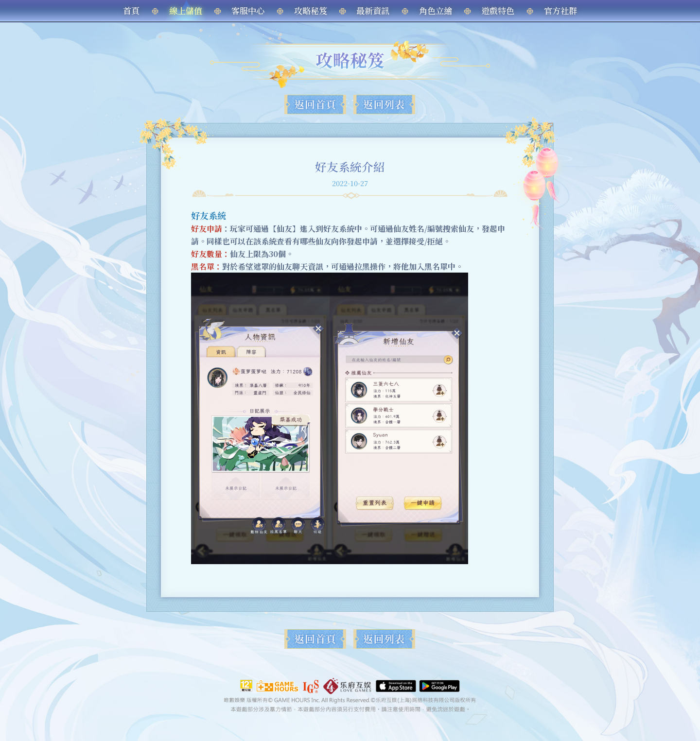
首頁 (131, 10)
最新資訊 (373, 10)
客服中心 (248, 10)
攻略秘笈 (311, 10)
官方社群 (560, 10)
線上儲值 (186, 10)
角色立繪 (436, 10)
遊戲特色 (498, 10)
